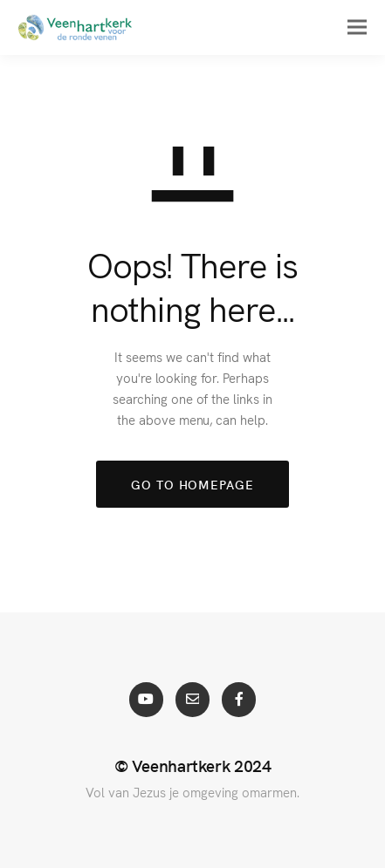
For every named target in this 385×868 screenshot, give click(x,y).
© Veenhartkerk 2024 (193, 765)
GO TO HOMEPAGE (192, 484)
